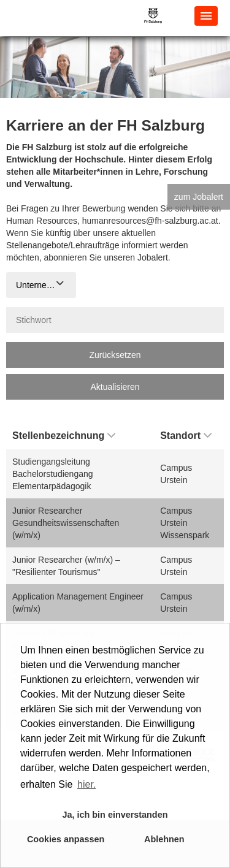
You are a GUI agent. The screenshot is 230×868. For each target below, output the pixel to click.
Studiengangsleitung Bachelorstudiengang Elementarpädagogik (53, 474)
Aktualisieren (115, 387)
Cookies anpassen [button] (66, 839)
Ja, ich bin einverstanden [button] (115, 815)
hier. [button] (86, 784)
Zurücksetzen (115, 355)
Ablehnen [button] (164, 839)
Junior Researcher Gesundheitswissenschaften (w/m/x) (66, 523)
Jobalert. (154, 257)
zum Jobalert (199, 197)
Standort (186, 436)
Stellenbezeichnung (64, 436)
